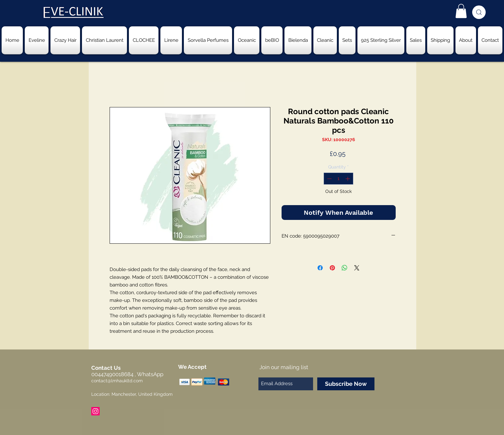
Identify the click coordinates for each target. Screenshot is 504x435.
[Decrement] (329, 179)
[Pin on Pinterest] (332, 268)
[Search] (479, 12)
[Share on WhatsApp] (345, 268)
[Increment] (348, 179)
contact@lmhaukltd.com (117, 381)
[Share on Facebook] (320, 268)
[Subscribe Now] (346, 384)
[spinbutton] (338, 179)
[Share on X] (357, 268)
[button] (461, 11)
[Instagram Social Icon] (95, 411)
